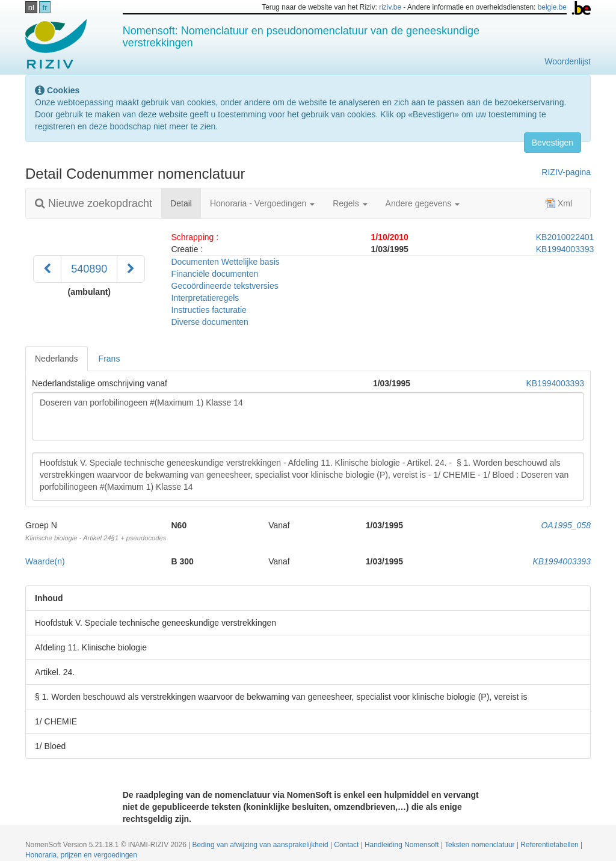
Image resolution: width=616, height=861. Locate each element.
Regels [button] (350, 203)
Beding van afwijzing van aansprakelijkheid (261, 845)
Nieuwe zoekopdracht (94, 203)
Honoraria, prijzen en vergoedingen (81, 855)
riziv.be (390, 7)
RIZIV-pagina (566, 172)
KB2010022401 (565, 237)
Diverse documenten (210, 322)
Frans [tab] (109, 359)
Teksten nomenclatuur (481, 845)
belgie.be (552, 7)
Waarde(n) (45, 561)
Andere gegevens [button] (423, 203)
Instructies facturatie (209, 310)
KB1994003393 (565, 249)
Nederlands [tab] (57, 359)
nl (31, 8)
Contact (347, 845)
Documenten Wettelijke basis (226, 262)
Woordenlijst (568, 61)
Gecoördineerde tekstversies (225, 286)
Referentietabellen (550, 845)
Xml (559, 203)
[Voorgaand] (47, 269)
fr (45, 8)
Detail (186, 202)
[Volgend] (131, 269)
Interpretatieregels (205, 298)
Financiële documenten (215, 274)
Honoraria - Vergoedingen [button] (262, 203)
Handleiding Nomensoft (403, 845)
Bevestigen (553, 143)
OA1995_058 (566, 525)
